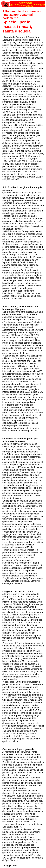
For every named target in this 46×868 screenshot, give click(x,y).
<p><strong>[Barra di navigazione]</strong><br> (23, 3)
